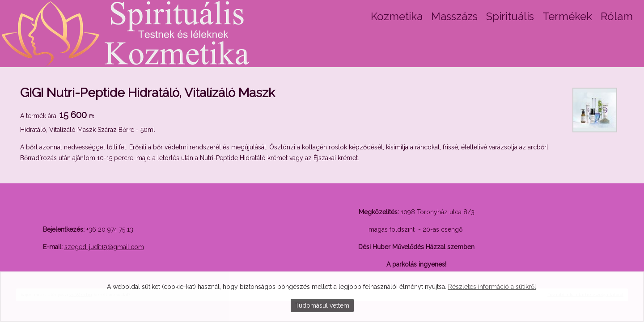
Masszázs (454, 16)
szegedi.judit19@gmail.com (104, 247)
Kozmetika (397, 16)
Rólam (617, 16)
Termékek (567, 16)
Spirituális (510, 16)
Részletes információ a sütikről (492, 287)
